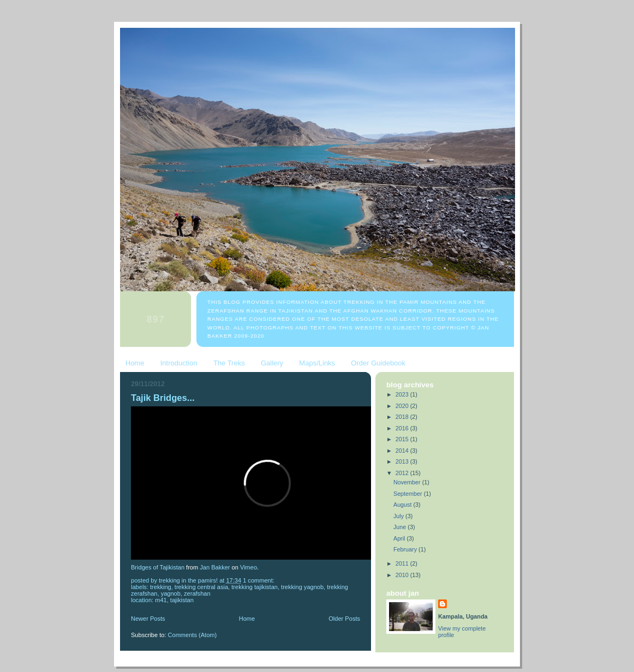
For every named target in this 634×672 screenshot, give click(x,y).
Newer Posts (148, 619)
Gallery (272, 363)
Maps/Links (317, 363)
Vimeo (249, 567)
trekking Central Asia (201, 587)
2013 (403, 461)
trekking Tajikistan (255, 587)
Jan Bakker (215, 567)
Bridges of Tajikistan (158, 567)
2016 (403, 428)
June (400, 527)
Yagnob (171, 593)
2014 (403, 451)
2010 (403, 575)
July (399, 516)
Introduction (179, 363)
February (406, 549)
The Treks (229, 363)
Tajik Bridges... (163, 398)
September (409, 494)
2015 (403, 439)
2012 (403, 473)
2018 (403, 417)
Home (135, 363)
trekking (161, 587)
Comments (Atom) (193, 635)
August (403, 505)
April (400, 538)
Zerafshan (197, 593)
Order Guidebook (378, 363)
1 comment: (259, 580)
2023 (403, 394)
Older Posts (344, 619)
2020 (403, 406)
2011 (403, 563)
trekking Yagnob (302, 587)
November (408, 482)
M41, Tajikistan (174, 600)
